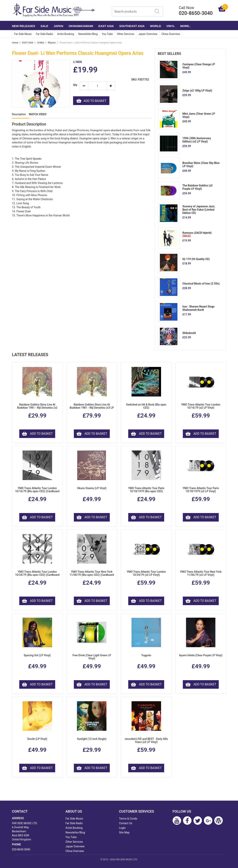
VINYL (171, 26)
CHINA (41, 43)
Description (19, 114)
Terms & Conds (128, 819)
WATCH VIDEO (38, 114)
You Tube (107, 34)
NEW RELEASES (24, 26)
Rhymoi (52, 43)
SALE (44, 26)
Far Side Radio (44, 34)
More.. (185, 26)
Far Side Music (23, 34)
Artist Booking (66, 34)
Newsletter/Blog (88, 34)
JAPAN (58, 26)
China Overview (171, 34)
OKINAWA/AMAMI (81, 26)
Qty (75, 85)
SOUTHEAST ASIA (132, 26)
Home (15, 43)
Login (122, 828)
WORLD (156, 26)
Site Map (124, 832)
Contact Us (126, 823)
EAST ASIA (106, 26)
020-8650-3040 (21, 849)
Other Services (126, 34)
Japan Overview (148, 34)
